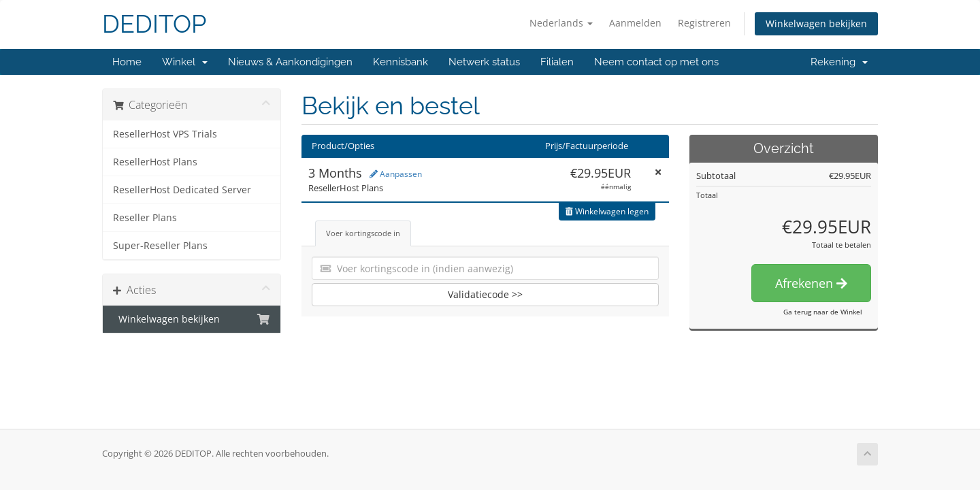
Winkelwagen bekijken (816, 23)
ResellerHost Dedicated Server (182, 190)
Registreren (704, 23)
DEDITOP (154, 24)
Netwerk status (484, 62)
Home (127, 62)
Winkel (185, 62)
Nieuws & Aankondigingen (290, 62)
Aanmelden (635, 23)
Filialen (557, 62)
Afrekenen (811, 283)
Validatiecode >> (485, 294)
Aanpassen (396, 174)
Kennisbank (401, 62)
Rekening (839, 62)
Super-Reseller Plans (160, 246)
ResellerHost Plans (155, 162)
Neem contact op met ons (656, 62)
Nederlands (561, 23)
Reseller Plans (145, 218)
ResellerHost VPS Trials (165, 134)
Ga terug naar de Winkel (823, 312)
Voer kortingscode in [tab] (363, 233)
